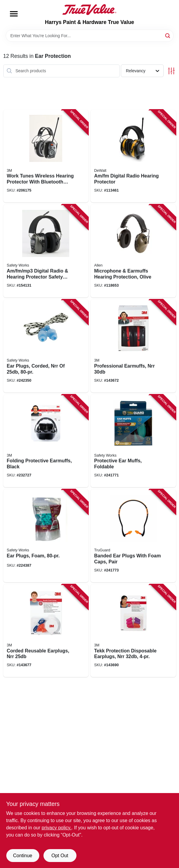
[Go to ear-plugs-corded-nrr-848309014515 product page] (46, 346)
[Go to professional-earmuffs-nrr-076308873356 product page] (133, 346)
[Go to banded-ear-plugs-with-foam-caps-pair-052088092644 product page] (133, 536)
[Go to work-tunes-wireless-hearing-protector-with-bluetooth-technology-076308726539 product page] (46, 156)
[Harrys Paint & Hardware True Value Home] (89, 10)
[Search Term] (90, 36)
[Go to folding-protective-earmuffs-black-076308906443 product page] (46, 441)
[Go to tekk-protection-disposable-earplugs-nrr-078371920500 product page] (133, 631)
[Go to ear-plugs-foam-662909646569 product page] (46, 536)
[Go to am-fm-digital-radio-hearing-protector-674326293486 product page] (133, 156)
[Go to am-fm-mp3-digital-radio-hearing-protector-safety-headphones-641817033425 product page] (46, 251)
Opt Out (60, 856)
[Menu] (14, 14)
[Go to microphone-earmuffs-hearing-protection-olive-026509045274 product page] (133, 251)
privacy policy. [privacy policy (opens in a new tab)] (57, 828)
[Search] (168, 35)
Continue (22, 856)
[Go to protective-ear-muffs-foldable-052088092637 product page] (133, 441)
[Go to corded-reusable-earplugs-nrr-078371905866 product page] (46, 631)
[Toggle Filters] (171, 71)
